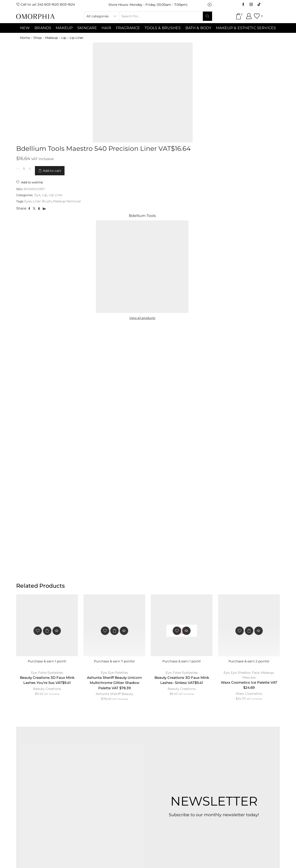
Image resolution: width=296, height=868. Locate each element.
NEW (25, 28)
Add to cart (133, 82)
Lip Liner (79, 38)
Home (25, 38)
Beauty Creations (47, 488)
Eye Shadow (241, 471)
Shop (38, 38)
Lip (66, 38)
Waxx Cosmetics (249, 493)
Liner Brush (124, 112)
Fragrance (128, 28)
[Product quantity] (105, 82)
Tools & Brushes (163, 28)
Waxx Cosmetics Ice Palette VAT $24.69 (249, 484)
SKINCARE (87, 28)
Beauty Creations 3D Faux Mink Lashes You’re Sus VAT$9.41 (47, 479)
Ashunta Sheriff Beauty (114, 494)
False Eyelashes (51, 471)
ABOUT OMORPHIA (58, 763)
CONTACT (96, 763)
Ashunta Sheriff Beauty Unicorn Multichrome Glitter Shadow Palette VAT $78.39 (114, 482)
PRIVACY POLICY (185, 763)
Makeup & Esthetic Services (246, 28)
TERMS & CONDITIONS (137, 763)
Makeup (53, 38)
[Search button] (207, 16)
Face (256, 471)
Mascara (249, 476)
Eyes (110, 112)
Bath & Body (199, 28)
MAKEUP (64, 28)
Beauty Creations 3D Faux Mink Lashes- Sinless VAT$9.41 (182, 479)
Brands (43, 28)
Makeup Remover (149, 112)
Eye (120, 106)
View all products (222, 115)
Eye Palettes (118, 471)
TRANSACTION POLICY (232, 763)
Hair (106, 28)
